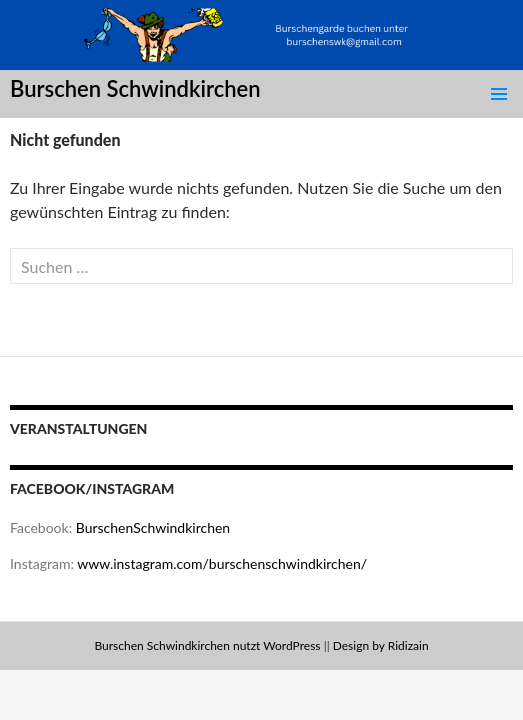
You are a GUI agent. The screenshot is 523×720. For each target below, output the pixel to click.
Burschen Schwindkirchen (135, 88)
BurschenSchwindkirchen (153, 527)
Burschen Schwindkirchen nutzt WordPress (207, 645)
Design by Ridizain (381, 645)
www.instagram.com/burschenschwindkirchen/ (222, 563)
